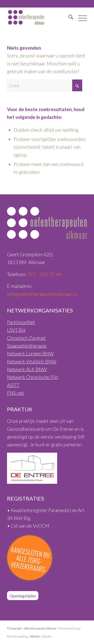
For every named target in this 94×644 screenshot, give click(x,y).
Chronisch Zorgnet (26, 338)
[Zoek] (68, 17)
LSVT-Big (16, 330)
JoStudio (46, 636)
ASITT (13, 385)
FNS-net (16, 393)
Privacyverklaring (69, 628)
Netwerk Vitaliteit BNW (32, 361)
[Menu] (80, 17)
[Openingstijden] (23, 596)
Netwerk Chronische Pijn (33, 377)
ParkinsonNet (21, 322)
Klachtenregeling (17, 636)
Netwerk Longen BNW (30, 353)
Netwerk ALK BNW (27, 369)
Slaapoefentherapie (27, 346)
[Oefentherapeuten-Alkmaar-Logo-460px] (39, 17)
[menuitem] (68, 17)
